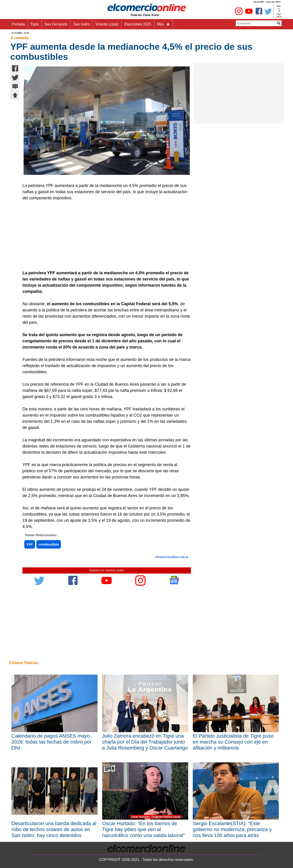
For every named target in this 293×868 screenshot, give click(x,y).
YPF (30, 544)
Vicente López (107, 24)
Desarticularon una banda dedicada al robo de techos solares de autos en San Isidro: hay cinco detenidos (54, 829)
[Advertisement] (104, 236)
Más (163, 24)
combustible (49, 544)
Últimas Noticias (24, 663)
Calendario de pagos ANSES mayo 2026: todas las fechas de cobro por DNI (52, 742)
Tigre (35, 24)
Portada (18, 24)
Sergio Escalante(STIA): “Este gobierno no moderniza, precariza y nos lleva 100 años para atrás (232, 829)
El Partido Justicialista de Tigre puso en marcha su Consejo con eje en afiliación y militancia (233, 742)
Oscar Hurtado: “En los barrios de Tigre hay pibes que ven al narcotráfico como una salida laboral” (143, 829)
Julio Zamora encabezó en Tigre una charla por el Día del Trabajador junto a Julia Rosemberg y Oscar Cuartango (145, 742)
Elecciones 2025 (138, 24)
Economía (20, 38)
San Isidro (81, 24)
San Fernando (56, 24)
